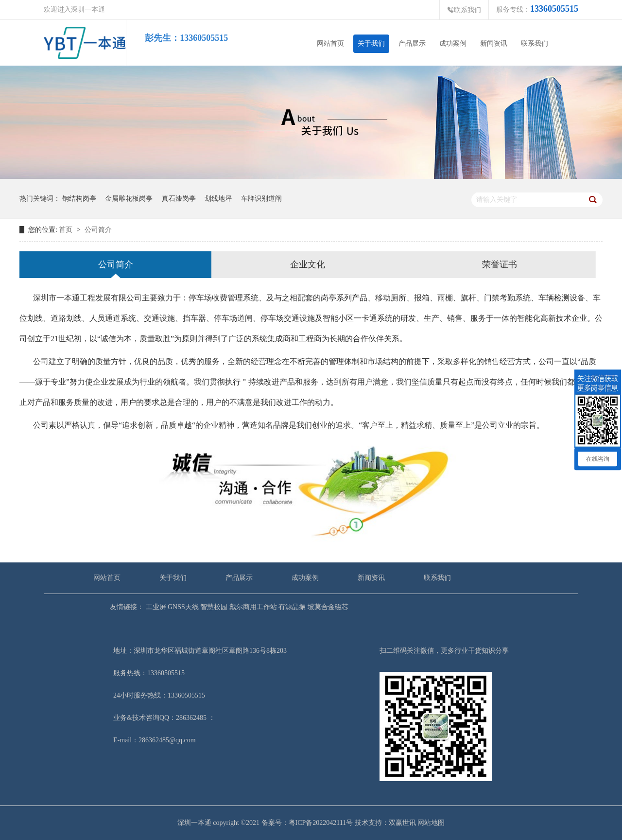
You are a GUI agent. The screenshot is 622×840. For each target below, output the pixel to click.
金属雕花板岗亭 (129, 199)
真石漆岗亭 (179, 199)
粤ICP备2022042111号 (321, 823)
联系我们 (464, 10)
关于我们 (371, 44)
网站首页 (330, 44)
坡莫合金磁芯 (327, 607)
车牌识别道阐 (261, 199)
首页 (66, 230)
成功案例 (453, 44)
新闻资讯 (494, 44)
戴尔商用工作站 (252, 607)
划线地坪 (218, 199)
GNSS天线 (182, 607)
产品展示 (412, 44)
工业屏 (155, 607)
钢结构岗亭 (79, 199)
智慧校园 (213, 607)
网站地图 (431, 823)
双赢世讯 (402, 823)
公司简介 (98, 230)
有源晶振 (292, 607)
